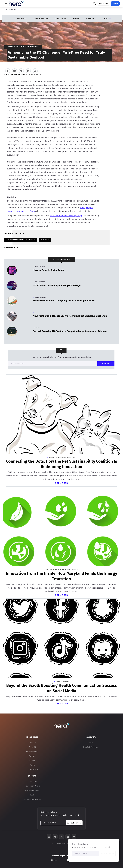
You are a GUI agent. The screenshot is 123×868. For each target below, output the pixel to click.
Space (37, 328)
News (76, 18)
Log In (115, 4)
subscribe (107, 854)
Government (40, 297)
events (90, 18)
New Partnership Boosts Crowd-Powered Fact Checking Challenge (70, 316)
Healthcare (40, 267)
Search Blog (11, 10)
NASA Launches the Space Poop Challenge (57, 285)
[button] (6, 4)
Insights (22, 18)
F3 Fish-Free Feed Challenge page (66, 216)
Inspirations (41, 18)
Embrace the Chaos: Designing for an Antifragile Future (64, 301)
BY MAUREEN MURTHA (16, 75)
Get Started (104, 4)
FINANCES (45, 240)
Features (61, 18)
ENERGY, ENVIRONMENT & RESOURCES (21, 240)
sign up (106, 364)
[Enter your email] (53, 364)
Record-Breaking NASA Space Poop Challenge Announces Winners (70, 331)
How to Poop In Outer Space (49, 270)
